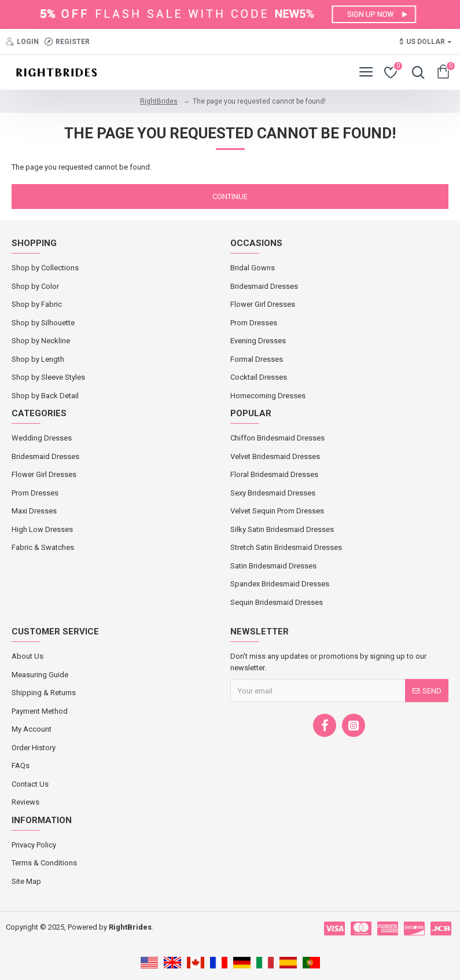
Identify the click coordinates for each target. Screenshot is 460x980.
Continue (230, 197)
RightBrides (159, 101)
